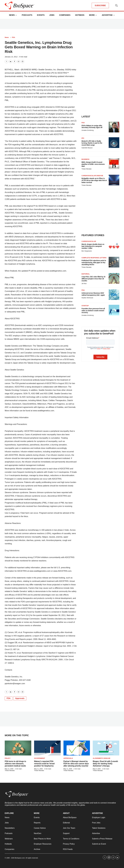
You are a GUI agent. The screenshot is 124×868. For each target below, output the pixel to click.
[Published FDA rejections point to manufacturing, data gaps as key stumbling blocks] (114, 262)
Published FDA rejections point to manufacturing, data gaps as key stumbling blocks (94, 262)
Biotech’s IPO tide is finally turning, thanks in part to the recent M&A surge (92, 143)
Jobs (52, 15)
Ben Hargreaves (87, 251)
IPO (83, 138)
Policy (8, 758)
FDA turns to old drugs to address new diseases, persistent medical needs (15, 764)
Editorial (86, 274)
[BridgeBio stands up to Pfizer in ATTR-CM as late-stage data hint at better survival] (114, 180)
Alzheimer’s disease (102, 758)
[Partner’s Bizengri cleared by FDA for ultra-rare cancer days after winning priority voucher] (77, 748)
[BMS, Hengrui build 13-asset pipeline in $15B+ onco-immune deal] (114, 164)
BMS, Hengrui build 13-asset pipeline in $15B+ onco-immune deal (93, 164)
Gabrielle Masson (87, 148)
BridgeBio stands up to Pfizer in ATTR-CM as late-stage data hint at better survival (94, 180)
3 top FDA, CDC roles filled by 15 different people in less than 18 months (93, 279)
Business (85, 159)
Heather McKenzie (87, 298)
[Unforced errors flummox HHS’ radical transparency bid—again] (114, 295)
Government (40, 758)
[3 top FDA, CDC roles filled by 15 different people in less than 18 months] (114, 278)
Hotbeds (80, 15)
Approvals (20, 698)
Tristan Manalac (87, 169)
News (12, 15)
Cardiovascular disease (92, 176)
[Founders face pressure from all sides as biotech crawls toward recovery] (114, 310)
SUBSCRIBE (100, 6)
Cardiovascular (89, 241)
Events (41, 15)
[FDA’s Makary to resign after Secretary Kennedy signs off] (114, 127)
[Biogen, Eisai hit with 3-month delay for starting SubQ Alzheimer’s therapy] (106, 748)
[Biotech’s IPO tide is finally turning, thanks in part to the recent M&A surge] (114, 143)
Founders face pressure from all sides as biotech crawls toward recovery (93, 311)
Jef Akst (84, 284)
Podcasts (27, 15)
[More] (16, 15)
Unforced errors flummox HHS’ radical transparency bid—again (93, 294)
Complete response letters (94, 258)
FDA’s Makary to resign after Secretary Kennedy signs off (92, 127)
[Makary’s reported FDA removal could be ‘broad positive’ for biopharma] (47, 748)
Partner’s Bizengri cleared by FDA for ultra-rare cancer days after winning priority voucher (76, 764)
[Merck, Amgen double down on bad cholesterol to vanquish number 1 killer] (114, 246)
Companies (65, 15)
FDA (14, 37)
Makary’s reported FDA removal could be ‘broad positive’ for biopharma (44, 764)
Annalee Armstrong (88, 130)
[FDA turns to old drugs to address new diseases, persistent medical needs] (18, 748)
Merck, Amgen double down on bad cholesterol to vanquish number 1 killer (93, 246)
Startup (85, 306)
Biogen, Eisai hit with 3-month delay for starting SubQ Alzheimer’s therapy (105, 764)
